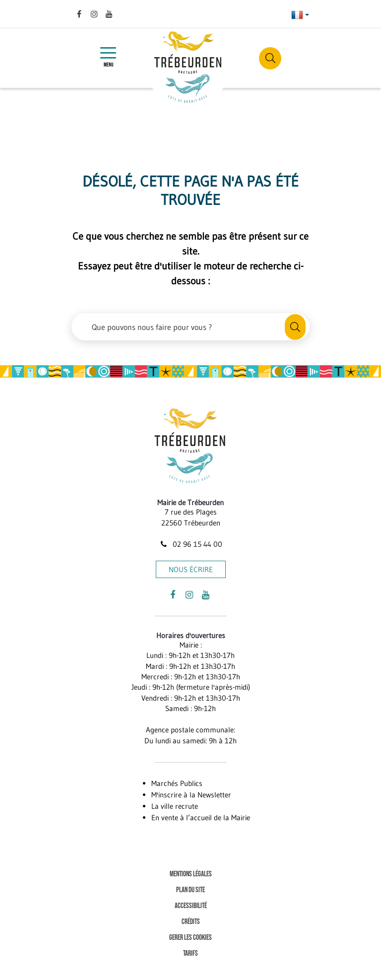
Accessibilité (191, 906)
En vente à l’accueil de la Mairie (201, 817)
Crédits (191, 922)
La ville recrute (175, 806)
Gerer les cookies (190, 938)
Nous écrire (191, 569)
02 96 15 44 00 (190, 544)
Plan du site (190, 890)
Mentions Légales (191, 874)
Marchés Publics (177, 783)
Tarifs (190, 953)
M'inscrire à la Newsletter (191, 795)
